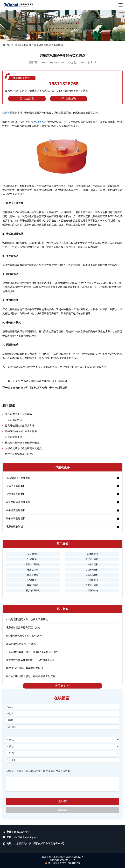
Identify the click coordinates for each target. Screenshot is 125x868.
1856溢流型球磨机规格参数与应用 (24, 668)
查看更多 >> (62, 686)
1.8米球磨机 (92, 564)
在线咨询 (69, 99)
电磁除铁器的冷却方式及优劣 (21, 431)
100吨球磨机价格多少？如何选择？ (25, 636)
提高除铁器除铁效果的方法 (20, 426)
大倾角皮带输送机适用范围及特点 (23, 448)
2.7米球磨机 (92, 570)
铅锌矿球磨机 (33, 564)
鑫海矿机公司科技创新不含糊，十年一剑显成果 (40, 388)
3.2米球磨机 (92, 585)
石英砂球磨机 (33, 590)
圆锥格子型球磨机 (16, 518)
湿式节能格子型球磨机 (18, 478)
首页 (9, 45)
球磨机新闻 (21, 45)
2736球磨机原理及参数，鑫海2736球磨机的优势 (32, 652)
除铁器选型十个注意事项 (18, 414)
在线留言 (27, 99)
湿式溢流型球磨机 (16, 494)
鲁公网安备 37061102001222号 (63, 863)
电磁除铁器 (40, 122)
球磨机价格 (92, 590)
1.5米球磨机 (92, 575)
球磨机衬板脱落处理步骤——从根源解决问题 (30, 660)
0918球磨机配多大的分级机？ (22, 644)
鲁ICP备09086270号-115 (62, 860)
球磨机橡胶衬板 (14, 527)
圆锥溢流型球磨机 (16, 510)
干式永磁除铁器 (14, 420)
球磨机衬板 (33, 575)
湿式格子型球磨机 (16, 486)
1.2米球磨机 (33, 580)
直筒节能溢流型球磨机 (18, 502)
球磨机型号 (33, 570)
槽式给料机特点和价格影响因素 (22, 443)
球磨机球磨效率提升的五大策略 (23, 627)
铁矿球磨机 (33, 585)
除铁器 (6, 113)
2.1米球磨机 (33, 559)
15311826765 (64, 84)
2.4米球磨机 (92, 559)
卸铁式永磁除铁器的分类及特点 (46, 45)
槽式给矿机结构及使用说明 (20, 454)
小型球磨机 (92, 580)
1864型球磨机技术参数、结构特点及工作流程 (31, 676)
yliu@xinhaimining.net (26, 837)
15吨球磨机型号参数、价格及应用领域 (27, 619)
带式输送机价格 (14, 437)
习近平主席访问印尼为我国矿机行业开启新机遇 (40, 381)
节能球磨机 (92, 554)
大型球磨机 (33, 554)
